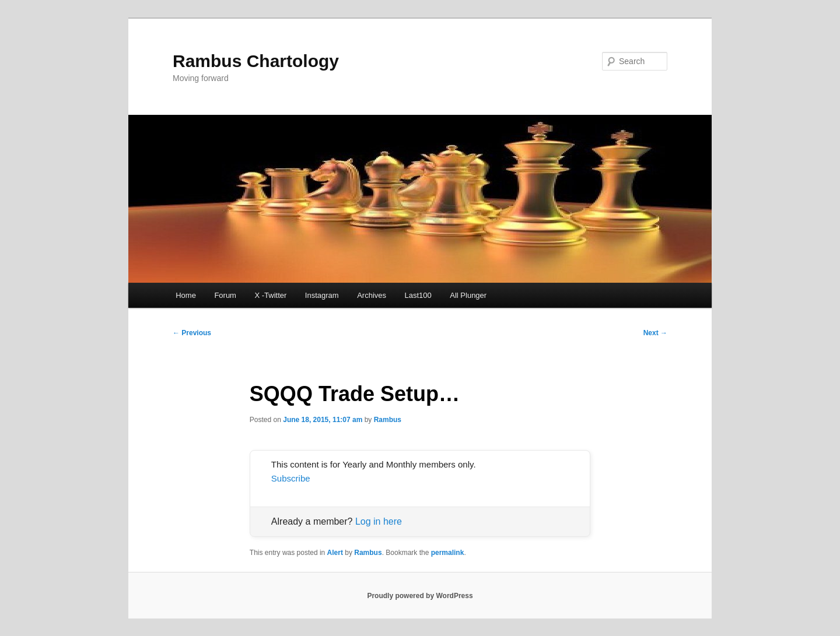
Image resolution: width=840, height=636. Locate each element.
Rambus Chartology (256, 61)
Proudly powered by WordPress (420, 596)
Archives (372, 295)
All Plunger (468, 295)
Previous (192, 333)
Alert (335, 553)
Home (186, 295)
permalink (448, 553)
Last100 (418, 295)
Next (655, 333)
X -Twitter (270, 295)
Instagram (322, 295)
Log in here (379, 521)
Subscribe (291, 478)
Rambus (388, 420)
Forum (225, 295)
